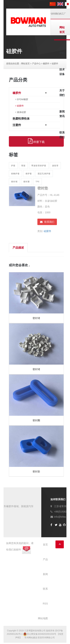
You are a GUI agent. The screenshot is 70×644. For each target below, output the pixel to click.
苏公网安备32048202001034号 (40, 634)
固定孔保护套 (44, 173)
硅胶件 (47, 231)
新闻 (45, 574)
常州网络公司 (48, 638)
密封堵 (14, 181)
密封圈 (36, 420)
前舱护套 (15, 173)
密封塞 (27, 181)
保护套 (29, 173)
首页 (45, 545)
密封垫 (36, 472)
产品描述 (18, 248)
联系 (45, 589)
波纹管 (55, 165)
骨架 (23, 165)
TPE (38, 181)
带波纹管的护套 (39, 165)
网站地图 (43, 618)
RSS (45, 604)
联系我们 (47, 222)
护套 (13, 165)
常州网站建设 (31, 638)
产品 (45, 559)
